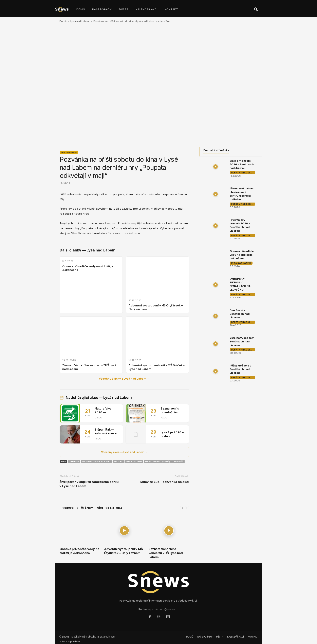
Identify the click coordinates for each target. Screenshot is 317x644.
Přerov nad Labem (243, 204)
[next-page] (187, 508)
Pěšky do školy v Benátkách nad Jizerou (240, 369)
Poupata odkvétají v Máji (158, 462)
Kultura (118, 462)
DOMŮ (81, 9)
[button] (256, 10)
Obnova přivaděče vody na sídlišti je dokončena (79, 551)
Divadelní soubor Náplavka (96, 462)
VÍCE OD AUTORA (110, 508)
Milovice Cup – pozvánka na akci (165, 482)
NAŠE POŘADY (102, 9)
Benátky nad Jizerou (243, 173)
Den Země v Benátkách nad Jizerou (240, 314)
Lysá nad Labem (80, 21)
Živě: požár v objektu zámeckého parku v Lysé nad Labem (89, 484)
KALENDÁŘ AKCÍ (146, 9)
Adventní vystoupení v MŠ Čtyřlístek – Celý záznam (124, 551)
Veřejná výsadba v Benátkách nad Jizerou (242, 341)
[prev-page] (182, 508)
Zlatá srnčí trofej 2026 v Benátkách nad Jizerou (242, 164)
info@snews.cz (169, 609)
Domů (63, 21)
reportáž (178, 462)
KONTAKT (171, 9)
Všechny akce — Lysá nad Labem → (124, 452)
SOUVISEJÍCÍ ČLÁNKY (77, 508)
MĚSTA (124, 9)
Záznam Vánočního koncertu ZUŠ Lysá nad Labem (166, 553)
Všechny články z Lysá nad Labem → (124, 379)
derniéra (74, 462)
